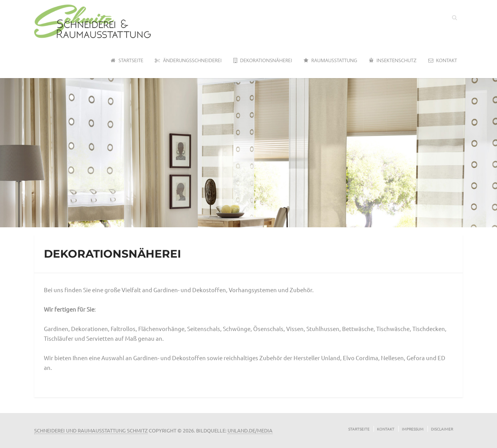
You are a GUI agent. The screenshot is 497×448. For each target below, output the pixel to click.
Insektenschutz (393, 61)
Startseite (127, 61)
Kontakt (443, 61)
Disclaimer (442, 429)
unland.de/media (250, 430)
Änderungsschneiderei (188, 61)
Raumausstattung (330, 61)
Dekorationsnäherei (263, 61)
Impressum (413, 429)
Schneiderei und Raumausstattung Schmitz (91, 430)
